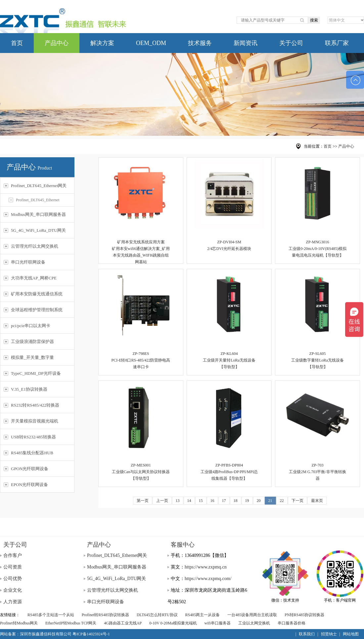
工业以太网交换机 (254, 623)
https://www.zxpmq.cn (206, 567)
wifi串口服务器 (218, 623)
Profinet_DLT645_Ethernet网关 (117, 555)
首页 (17, 43)
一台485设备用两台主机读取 (252, 615)
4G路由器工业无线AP (123, 623)
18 (236, 501)
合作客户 (13, 555)
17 (224, 501)
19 (247, 501)
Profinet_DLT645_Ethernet (34, 200)
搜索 (314, 20)
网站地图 (351, 634)
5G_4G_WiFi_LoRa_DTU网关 (116, 579)
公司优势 (13, 579)
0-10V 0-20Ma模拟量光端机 (173, 623)
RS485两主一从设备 (203, 615)
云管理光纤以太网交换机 (113, 590)
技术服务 (200, 43)
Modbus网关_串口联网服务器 (117, 567)
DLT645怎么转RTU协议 (157, 615)
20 (259, 501)
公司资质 (13, 567)
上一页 (162, 501)
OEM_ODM (151, 43)
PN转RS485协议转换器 (304, 615)
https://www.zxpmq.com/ (208, 579)
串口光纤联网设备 (106, 602)
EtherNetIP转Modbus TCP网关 (71, 623)
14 (189, 501)
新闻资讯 (246, 43)
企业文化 (13, 590)
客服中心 (183, 545)
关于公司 (291, 43)
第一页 (143, 501)
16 (212, 501)
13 (178, 501)
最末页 (317, 501)
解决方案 (102, 43)
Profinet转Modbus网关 (19, 623)
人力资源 (13, 602)
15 (201, 501)
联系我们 (307, 634)
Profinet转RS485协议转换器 (105, 615)
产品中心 (57, 43)
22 (282, 501)
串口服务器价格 (292, 623)
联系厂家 (337, 43)
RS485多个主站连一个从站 (51, 615)
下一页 (297, 501)
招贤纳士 (329, 634)
